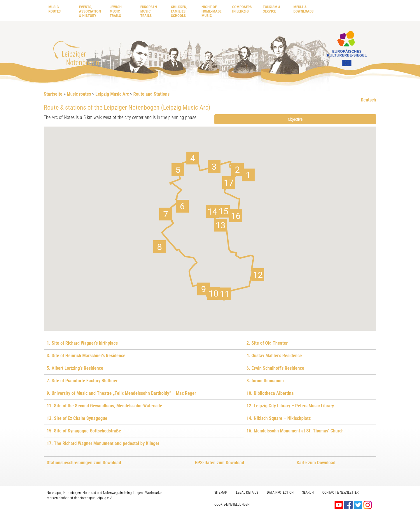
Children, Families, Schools (179, 11)
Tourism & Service (272, 9)
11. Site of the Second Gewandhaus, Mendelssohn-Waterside (104, 406)
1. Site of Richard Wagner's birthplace (82, 343)
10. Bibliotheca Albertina (270, 393)
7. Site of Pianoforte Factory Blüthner (82, 381)
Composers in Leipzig (242, 9)
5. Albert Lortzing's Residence (75, 368)
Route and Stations (151, 94)
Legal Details (247, 493)
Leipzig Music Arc (112, 94)
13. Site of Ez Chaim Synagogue (77, 418)
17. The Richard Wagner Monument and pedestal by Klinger (103, 443)
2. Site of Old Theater (267, 343)
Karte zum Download (316, 463)
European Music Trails (149, 11)
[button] (248, 175)
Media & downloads (303, 9)
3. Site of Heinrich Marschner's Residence (86, 356)
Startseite (53, 94)
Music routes (55, 9)
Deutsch (368, 100)
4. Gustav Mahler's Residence (274, 356)
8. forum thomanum (265, 381)
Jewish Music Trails (116, 11)
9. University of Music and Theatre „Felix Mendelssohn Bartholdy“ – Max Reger (121, 393)
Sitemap (221, 493)
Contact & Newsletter (340, 493)
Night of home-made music (211, 11)
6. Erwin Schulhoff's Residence (275, 368)
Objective (295, 119)
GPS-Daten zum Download (219, 463)
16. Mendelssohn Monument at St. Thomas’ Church (295, 431)
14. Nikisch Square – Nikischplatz (279, 418)
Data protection (280, 493)
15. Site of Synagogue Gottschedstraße (84, 431)
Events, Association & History (90, 11)
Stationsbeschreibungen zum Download (84, 463)
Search (308, 493)
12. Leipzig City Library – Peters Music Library (290, 406)
